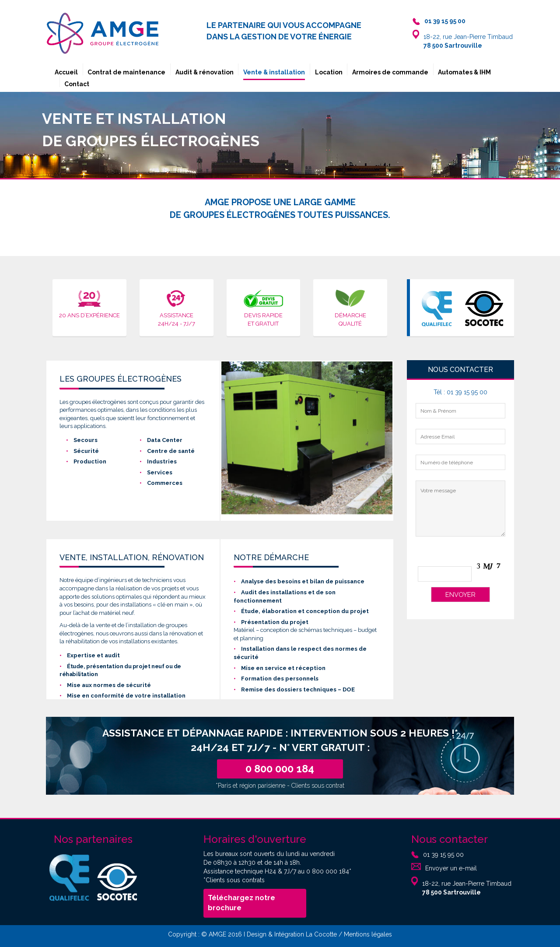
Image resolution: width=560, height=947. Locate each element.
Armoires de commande (390, 72)
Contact (77, 84)
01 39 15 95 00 (443, 854)
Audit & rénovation (205, 72)
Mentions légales (368, 934)
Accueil (66, 72)
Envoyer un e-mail (451, 868)
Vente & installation (274, 72)
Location (329, 72)
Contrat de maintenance (126, 72)
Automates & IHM (464, 72)
